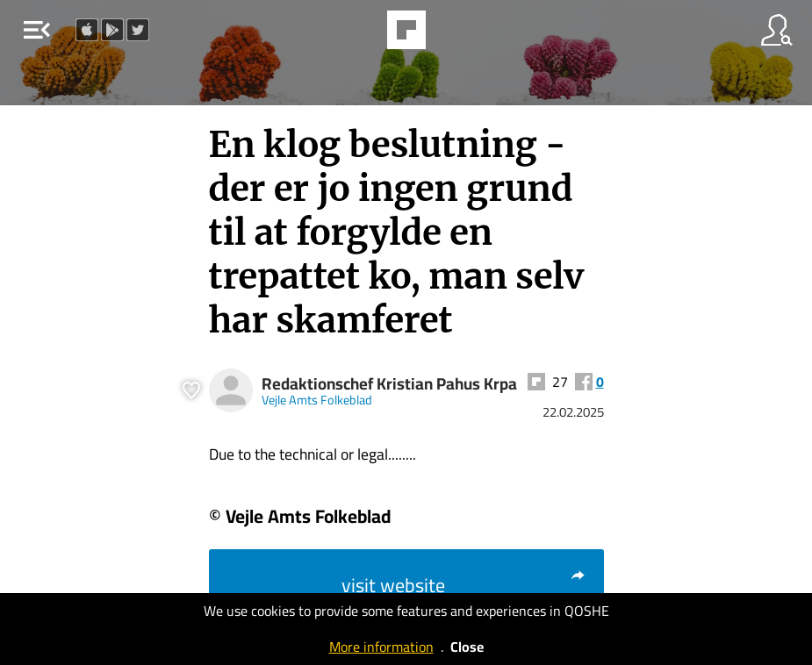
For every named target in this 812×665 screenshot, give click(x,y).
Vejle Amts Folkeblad (317, 400)
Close (467, 647)
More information (381, 647)
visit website (464, 585)
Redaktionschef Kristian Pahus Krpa (389, 384)
